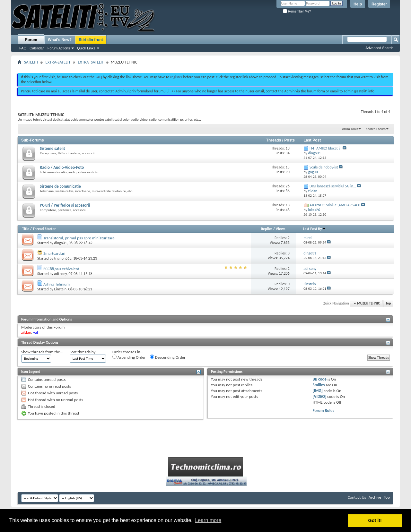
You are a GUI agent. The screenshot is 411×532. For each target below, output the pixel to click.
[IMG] (318, 391)
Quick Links (86, 48)
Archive (375, 497)
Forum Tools (349, 129)
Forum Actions (59, 48)
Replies (267, 229)
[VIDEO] (320, 396)
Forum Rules (324, 411)
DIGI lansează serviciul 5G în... (333, 186)
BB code (320, 379)
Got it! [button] (375, 520)
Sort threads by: (83, 352)
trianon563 (63, 258)
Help (358, 4)
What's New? (60, 40)
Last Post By (315, 229)
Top (388, 303)
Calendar (37, 48)
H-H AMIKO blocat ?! (326, 148)
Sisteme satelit (52, 148)
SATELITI (31, 62)
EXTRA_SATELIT (91, 62)
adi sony (61, 274)
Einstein (60, 289)
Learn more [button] (208, 520)
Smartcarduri (54, 253)
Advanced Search (379, 48)
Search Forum (376, 129)
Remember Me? (297, 11)
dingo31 (61, 243)
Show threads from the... (42, 352)
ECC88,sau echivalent (61, 269)
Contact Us (357, 497)
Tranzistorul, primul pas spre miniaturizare (79, 238)
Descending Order (168, 357)
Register (379, 4)
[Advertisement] (205, 67)
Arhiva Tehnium (57, 284)
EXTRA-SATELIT (58, 62)
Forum (31, 40)
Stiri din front (91, 40)
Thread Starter (44, 229)
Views (281, 229)
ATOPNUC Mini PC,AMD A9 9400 (335, 205)
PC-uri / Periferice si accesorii (65, 205)
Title (26, 229)
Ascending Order (129, 357)
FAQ (23, 48)
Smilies (319, 385)
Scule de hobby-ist (324, 167)
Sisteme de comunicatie (60, 186)
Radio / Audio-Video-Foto (62, 167)
